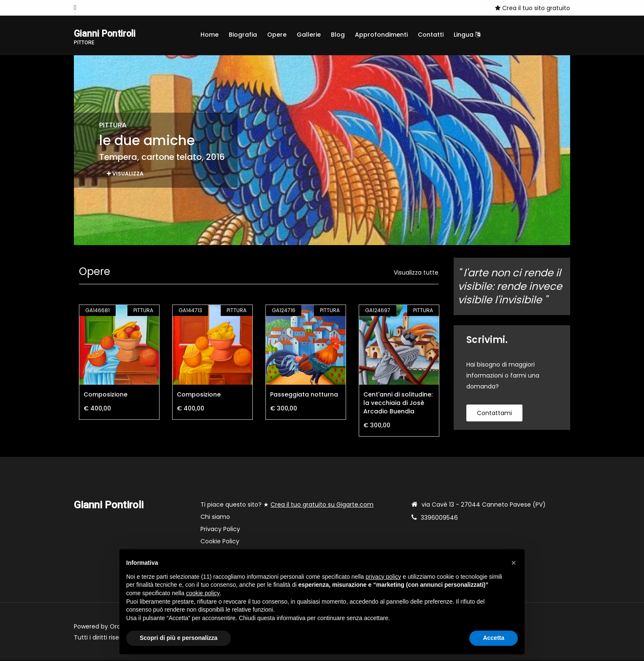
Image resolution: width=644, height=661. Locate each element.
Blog (338, 35)
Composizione (106, 396)
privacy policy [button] (383, 577)
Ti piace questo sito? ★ (287, 506)
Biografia (243, 35)
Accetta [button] (494, 638)
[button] (514, 563)
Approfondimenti (381, 35)
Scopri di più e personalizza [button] (179, 638)
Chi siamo (215, 518)
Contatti (431, 35)
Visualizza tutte (416, 274)
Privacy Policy (220, 530)
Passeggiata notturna (304, 396)
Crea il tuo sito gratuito (533, 8)
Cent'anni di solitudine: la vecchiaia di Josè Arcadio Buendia (398, 404)
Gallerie (309, 35)
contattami (494, 414)
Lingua (467, 35)
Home (210, 35)
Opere (277, 35)
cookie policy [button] (203, 593)
